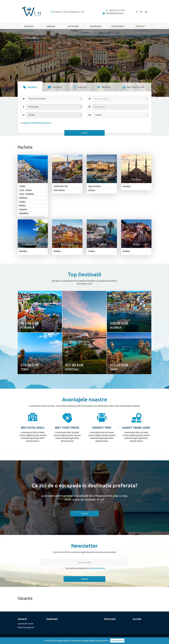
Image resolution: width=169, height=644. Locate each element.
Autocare (73, 26)
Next (163, 63)
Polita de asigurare (26, 627)
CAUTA (84, 133)
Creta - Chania (25, 190)
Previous (6, 63)
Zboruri (51, 26)
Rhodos (22, 206)
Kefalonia (23, 198)
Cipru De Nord (94, 186)
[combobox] (120, 99)
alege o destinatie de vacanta (38, 123)
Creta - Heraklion (26, 194)
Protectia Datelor (98, 568)
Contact (140, 26)
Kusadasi (127, 186)
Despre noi (96, 26)
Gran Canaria (59, 190)
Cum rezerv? (118, 26)
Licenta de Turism (25, 624)
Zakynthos (24, 213)
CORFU (22, 186)
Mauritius (23, 251)
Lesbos (22, 202)
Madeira (57, 251)
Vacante (29, 26)
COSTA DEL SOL (61, 186)
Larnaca (92, 190)
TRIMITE (84, 579)
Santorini (23, 209)
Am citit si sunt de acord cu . (84, 568)
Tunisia (91, 251)
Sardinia (126, 251)
